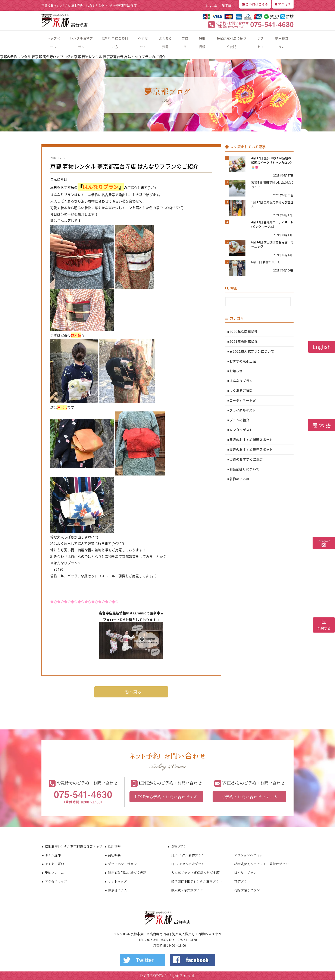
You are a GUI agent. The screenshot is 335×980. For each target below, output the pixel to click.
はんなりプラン (245, 873)
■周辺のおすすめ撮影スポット (250, 440)
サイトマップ (117, 881)
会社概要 (114, 855)
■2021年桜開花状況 (242, 341)
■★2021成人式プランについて (251, 351)
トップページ (53, 42)
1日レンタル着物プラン (188, 855)
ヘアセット (143, 42)
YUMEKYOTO (153, 976)
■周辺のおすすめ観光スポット (250, 449)
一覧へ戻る (131, 692)
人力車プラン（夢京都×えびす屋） (197, 873)
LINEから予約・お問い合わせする (166, 797)
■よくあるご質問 (240, 391)
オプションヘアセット (250, 855)
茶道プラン (242, 881)
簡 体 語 (321, 425)
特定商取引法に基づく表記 (231, 42)
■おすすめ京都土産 (242, 361)
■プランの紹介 (238, 420)
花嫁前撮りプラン (247, 890)
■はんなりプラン (240, 381)
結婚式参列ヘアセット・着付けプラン (261, 864)
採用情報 (202, 42)
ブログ (185, 42)
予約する (324, 625)
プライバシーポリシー (124, 864)
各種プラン (179, 846)
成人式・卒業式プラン (187, 890)
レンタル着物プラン (81, 42)
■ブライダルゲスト (242, 410)
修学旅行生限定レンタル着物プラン (197, 881)
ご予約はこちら (255, 4)
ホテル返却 (53, 855)
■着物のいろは (238, 479)
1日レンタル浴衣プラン (188, 864)
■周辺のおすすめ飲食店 (245, 459)
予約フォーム (54, 873)
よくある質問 (165, 42)
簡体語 (226, 5)
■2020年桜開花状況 (242, 332)
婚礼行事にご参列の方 (115, 42)
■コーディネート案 (242, 400)
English (211, 5)
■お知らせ (235, 371)
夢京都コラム (282, 42)
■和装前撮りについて (243, 469)
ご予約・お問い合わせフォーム (249, 797)
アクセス (283, 4)
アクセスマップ (56, 881)
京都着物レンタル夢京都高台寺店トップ (74, 846)
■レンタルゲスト (240, 430)
